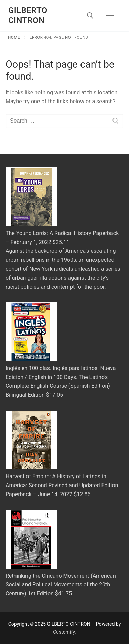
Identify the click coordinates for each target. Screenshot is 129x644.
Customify (64, 632)
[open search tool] (90, 16)
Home (14, 37)
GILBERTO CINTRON (28, 15)
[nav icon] (110, 16)
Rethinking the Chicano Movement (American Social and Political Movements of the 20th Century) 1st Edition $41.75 (61, 585)
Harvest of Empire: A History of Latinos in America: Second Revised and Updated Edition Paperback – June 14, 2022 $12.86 (62, 485)
